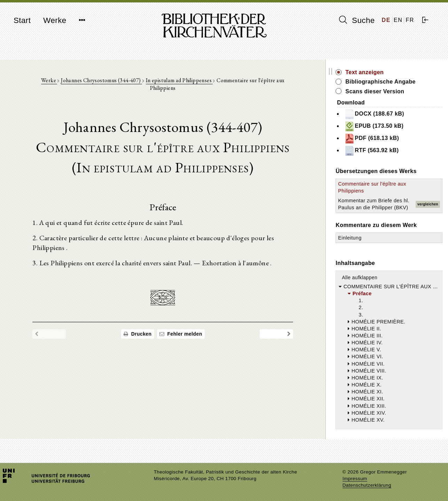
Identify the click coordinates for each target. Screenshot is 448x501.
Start (22, 20)
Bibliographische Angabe (391, 82)
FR (410, 20)
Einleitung (360, 245)
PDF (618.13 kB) (382, 139)
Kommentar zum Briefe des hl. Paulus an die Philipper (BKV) (375, 208)
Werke (55, 20)
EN (398, 20)
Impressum (355, 479)
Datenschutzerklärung (367, 485)
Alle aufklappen (370, 284)
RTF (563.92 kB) (382, 151)
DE (386, 20)
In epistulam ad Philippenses (185, 81)
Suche (357, 20)
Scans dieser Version (385, 91)
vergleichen (428, 208)
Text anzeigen (375, 72)
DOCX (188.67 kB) (385, 114)
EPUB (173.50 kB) (384, 126)
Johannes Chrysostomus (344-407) (107, 81)
